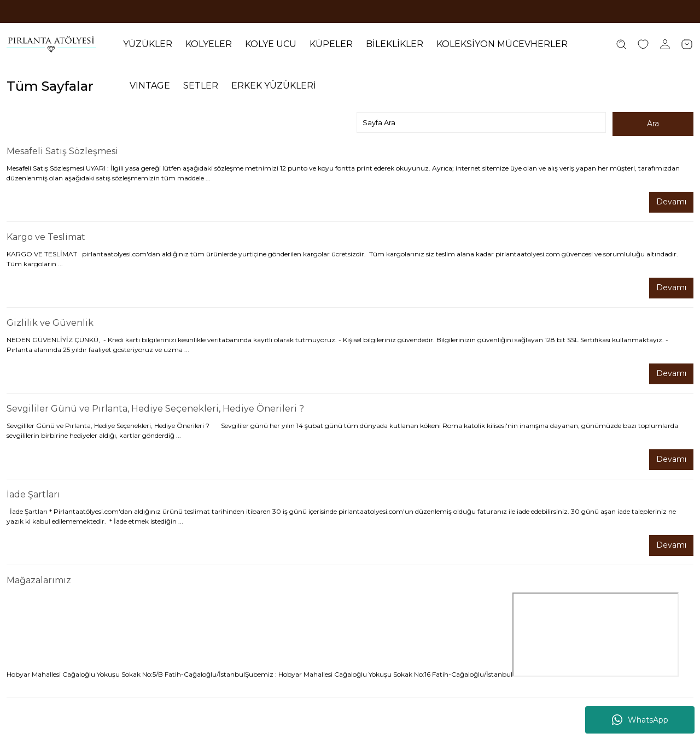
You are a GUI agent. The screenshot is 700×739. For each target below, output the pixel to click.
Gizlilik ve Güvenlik (50, 323)
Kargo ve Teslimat (46, 237)
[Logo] (51, 44)
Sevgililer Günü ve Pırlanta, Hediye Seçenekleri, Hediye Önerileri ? (155, 409)
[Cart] (687, 44)
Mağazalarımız (39, 580)
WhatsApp (640, 720)
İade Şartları (33, 494)
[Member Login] (665, 44)
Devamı (671, 202)
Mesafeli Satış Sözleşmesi (62, 151)
